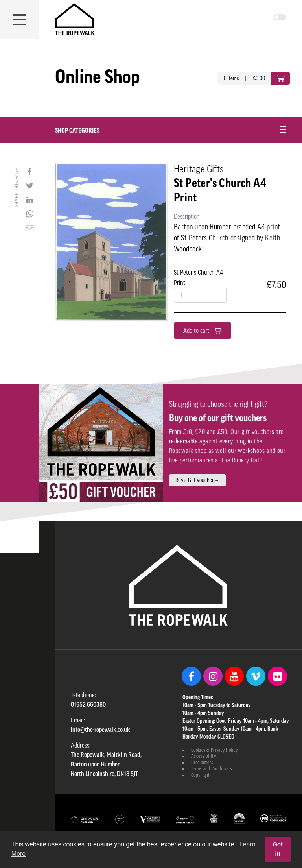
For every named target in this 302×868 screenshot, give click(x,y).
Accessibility (204, 756)
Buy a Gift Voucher (197, 480)
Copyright (201, 775)
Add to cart (203, 331)
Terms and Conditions (212, 769)
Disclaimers (202, 763)
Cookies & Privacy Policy (215, 750)
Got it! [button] (278, 849)
